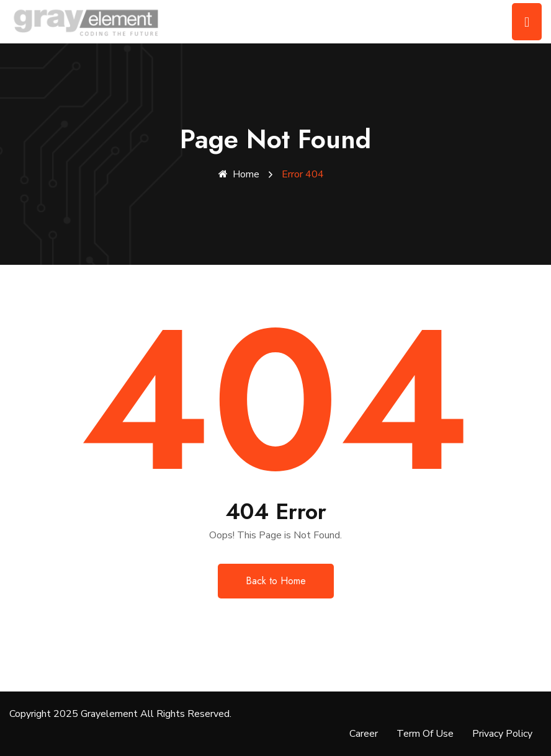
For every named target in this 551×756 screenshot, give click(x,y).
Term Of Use (425, 734)
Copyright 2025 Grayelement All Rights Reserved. (120, 714)
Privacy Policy (502, 734)
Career (364, 734)
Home (239, 174)
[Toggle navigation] (527, 22)
